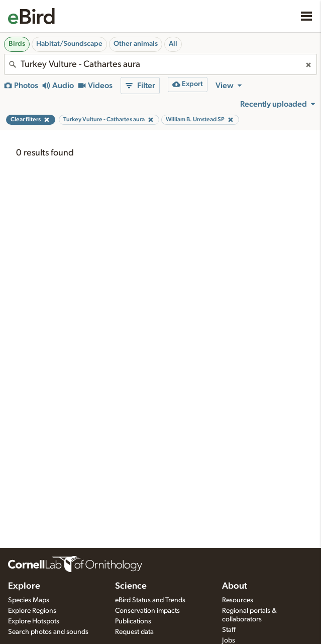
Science (131, 586)
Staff (229, 630)
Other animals (136, 44)
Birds (17, 44)
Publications (133, 621)
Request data (134, 632)
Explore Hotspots (34, 621)
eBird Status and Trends (150, 600)
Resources (238, 600)
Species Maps (29, 600)
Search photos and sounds (48, 632)
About (235, 586)
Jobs (229, 640)
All (173, 44)
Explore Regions (32, 611)
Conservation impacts (147, 611)
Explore (24, 586)
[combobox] (160, 64)
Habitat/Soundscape (69, 44)
